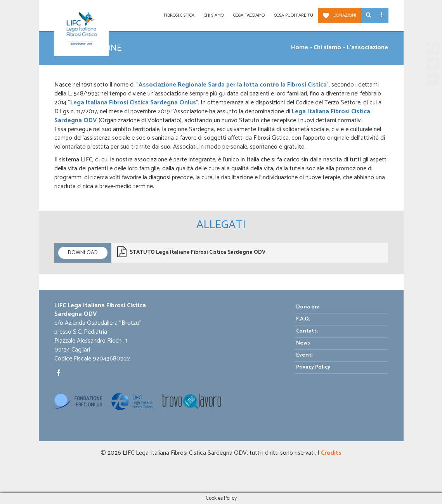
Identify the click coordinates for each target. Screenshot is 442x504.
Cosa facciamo (249, 15)
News (303, 343)
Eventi (304, 355)
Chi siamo (214, 15)
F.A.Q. (303, 319)
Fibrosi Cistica (179, 15)
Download (83, 253)
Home (300, 48)
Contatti (307, 331)
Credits (331, 453)
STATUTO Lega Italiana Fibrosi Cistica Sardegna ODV (191, 252)
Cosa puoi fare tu (294, 15)
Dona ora (308, 307)
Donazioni (345, 15)
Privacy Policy (313, 367)
